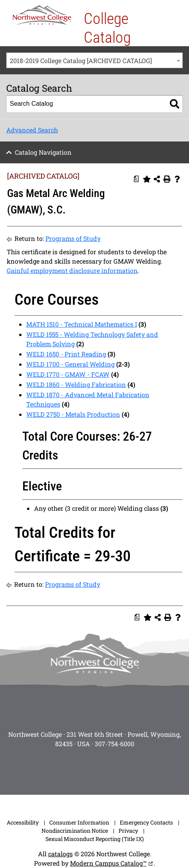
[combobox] (94, 60)
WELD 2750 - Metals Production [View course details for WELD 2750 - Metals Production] (73, 414)
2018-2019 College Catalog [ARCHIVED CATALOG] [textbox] (81, 61)
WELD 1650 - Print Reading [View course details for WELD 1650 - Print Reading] (66, 354)
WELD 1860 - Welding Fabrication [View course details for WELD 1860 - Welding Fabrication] (76, 384)
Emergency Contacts (146, 822)
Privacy (128, 831)
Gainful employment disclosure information (72, 270)
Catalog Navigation (43, 152)
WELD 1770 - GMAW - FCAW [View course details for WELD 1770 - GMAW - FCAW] (68, 374)
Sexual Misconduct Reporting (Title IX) (94, 839)
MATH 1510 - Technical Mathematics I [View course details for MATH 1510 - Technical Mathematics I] (82, 324)
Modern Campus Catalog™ (108, 863)
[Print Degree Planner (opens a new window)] (137, 179)
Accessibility (23, 822)
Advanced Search (32, 130)
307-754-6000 (114, 744)
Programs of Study (73, 238)
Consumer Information (79, 822)
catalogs (60, 854)
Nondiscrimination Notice (75, 831)
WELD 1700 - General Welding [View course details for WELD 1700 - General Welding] (70, 364)
